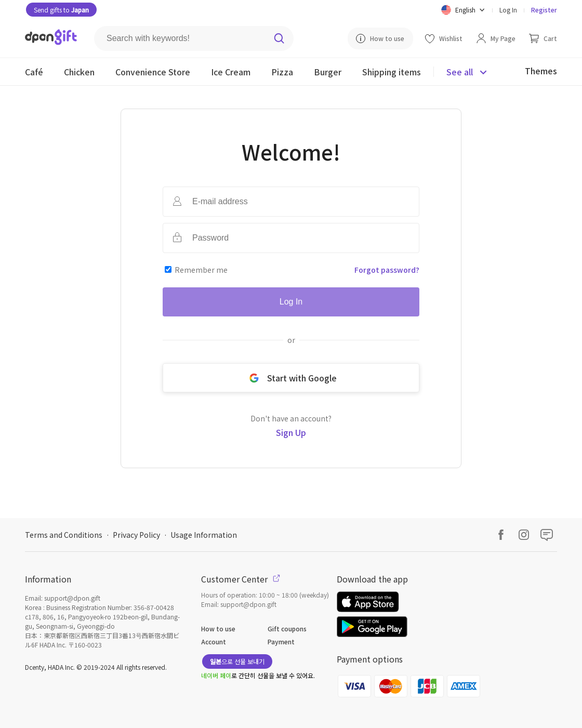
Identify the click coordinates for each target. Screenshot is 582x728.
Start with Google (291, 378)
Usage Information (204, 535)
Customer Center (241, 579)
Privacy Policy (136, 535)
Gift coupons (287, 628)
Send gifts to (61, 10)
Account (214, 641)
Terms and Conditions (64, 535)
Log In (508, 10)
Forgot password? (387, 270)
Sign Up (291, 432)
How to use (218, 628)
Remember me (201, 270)
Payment (281, 641)
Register (544, 10)
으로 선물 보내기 (237, 661)
